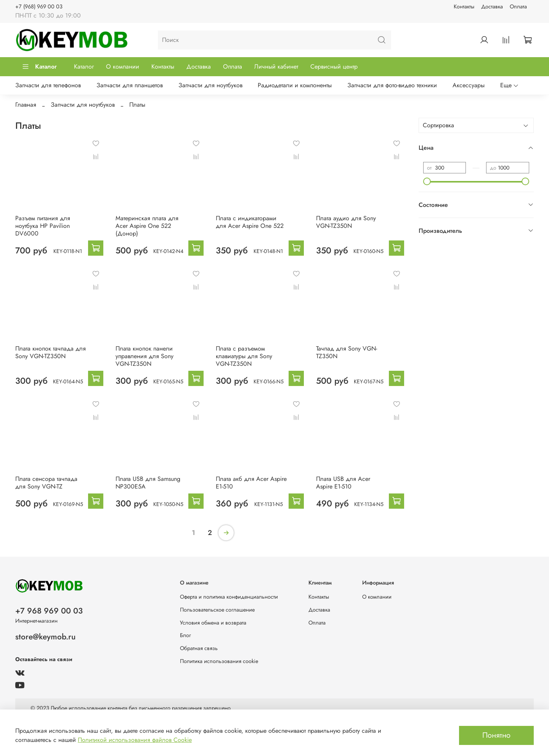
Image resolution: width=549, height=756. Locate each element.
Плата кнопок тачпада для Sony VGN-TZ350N (51, 352)
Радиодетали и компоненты (295, 85)
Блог (185, 635)
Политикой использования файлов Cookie (135, 740)
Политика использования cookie (219, 661)
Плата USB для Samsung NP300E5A (148, 483)
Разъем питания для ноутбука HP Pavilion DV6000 (43, 226)
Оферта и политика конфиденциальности (229, 597)
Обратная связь (199, 648)
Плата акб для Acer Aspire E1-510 (251, 483)
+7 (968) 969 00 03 (39, 6)
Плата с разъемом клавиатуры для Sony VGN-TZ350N (244, 356)
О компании (123, 66)
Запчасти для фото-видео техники (392, 85)
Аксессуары (469, 85)
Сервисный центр (334, 66)
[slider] (427, 181)
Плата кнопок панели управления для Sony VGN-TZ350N (144, 356)
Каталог (39, 66)
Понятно (496, 735)
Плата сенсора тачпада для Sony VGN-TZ (46, 483)
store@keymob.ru (45, 637)
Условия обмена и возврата (213, 623)
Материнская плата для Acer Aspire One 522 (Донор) (147, 226)
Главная (26, 105)
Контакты (464, 6)
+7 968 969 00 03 (49, 611)
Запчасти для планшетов (130, 85)
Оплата (518, 6)
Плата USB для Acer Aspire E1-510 (343, 483)
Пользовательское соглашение (217, 610)
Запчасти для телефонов (48, 85)
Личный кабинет (276, 66)
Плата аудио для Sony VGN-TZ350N (346, 222)
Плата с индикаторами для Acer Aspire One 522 (250, 222)
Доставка (492, 6)
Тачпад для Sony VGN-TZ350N (347, 352)
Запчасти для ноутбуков (210, 85)
